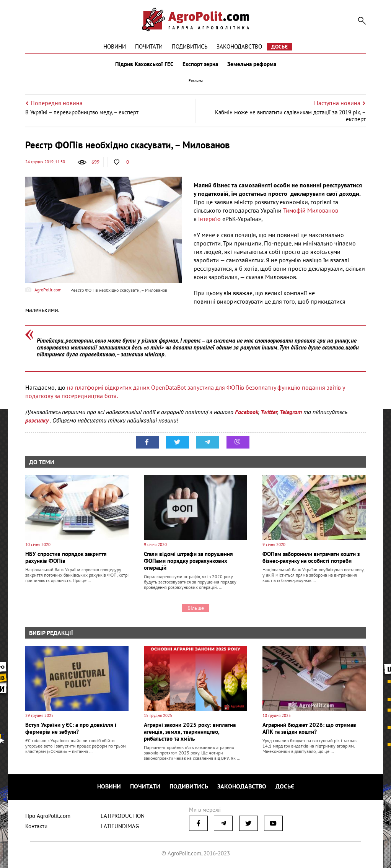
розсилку (38, 420)
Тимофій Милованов (311, 210)
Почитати (149, 46)
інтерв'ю (209, 219)
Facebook (247, 412)
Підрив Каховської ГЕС (144, 64)
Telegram (291, 412)
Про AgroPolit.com (48, 816)
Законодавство (239, 46)
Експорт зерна (200, 64)
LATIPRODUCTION (123, 816)
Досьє (279, 47)
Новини (115, 46)
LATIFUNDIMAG (120, 826)
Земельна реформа (252, 64)
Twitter (269, 412)
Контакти (36, 826)
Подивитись (190, 46)
